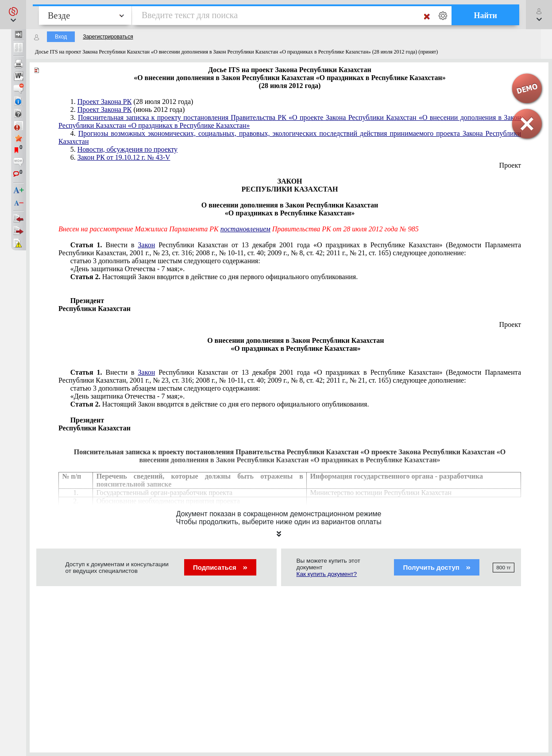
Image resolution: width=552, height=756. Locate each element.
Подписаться (220, 567)
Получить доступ (437, 567)
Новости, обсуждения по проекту (127, 149)
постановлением (245, 229)
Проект (510, 165)
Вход (61, 37)
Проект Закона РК (105, 102)
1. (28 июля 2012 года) (132, 102)
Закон (147, 245)
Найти (485, 15)
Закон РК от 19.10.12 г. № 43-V (124, 157)
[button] (13, 15)
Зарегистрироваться (108, 37)
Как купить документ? (327, 574)
